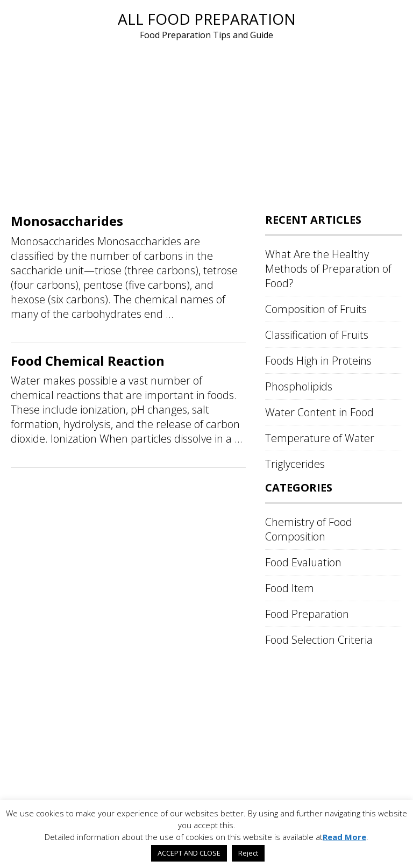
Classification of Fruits (317, 335)
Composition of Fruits (316, 309)
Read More (344, 837)
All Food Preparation (207, 19)
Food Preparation (307, 614)
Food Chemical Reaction (88, 361)
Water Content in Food (319, 412)
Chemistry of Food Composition (309, 529)
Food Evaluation (303, 562)
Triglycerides (295, 464)
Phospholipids (299, 386)
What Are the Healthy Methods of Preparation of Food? (328, 269)
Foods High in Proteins (318, 361)
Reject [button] (248, 853)
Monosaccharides (67, 221)
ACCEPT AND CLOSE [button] (189, 853)
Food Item (290, 588)
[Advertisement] (206, 123)
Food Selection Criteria (319, 640)
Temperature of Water (320, 438)
